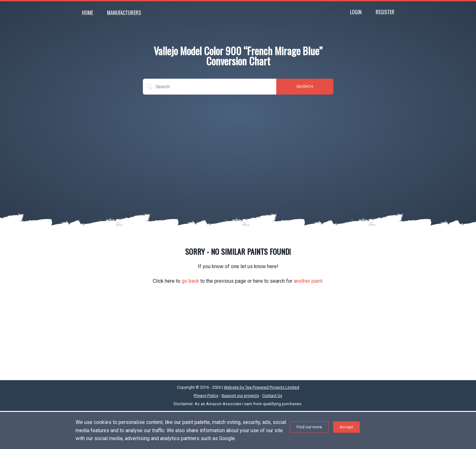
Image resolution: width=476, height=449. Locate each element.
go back (190, 281)
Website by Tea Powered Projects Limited (261, 387)
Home (87, 13)
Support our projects (240, 396)
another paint (308, 281)
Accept (346, 427)
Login (356, 12)
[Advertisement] (238, 145)
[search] (210, 87)
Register (385, 12)
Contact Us (272, 396)
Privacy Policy (206, 396)
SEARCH (305, 86)
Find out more (309, 427)
